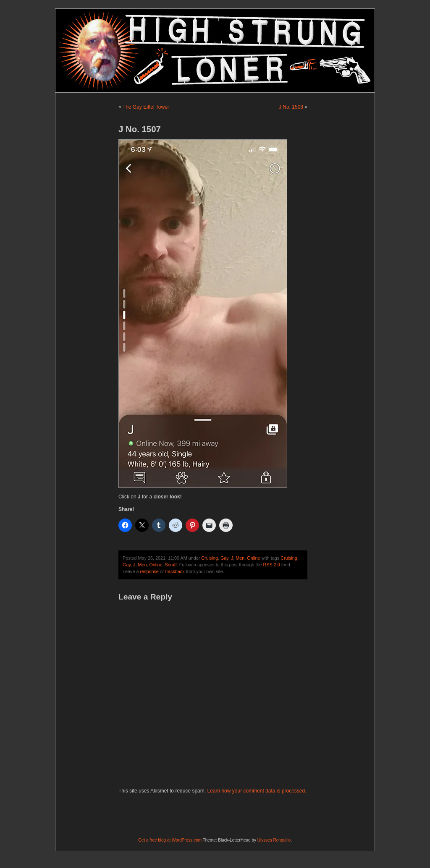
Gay (224, 558)
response (149, 571)
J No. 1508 (291, 107)
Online (253, 558)
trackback (175, 571)
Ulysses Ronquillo (274, 840)
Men (240, 558)
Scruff (171, 565)
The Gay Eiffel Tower (146, 107)
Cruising (210, 558)
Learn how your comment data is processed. (257, 791)
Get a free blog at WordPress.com (170, 840)
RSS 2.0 (272, 565)
